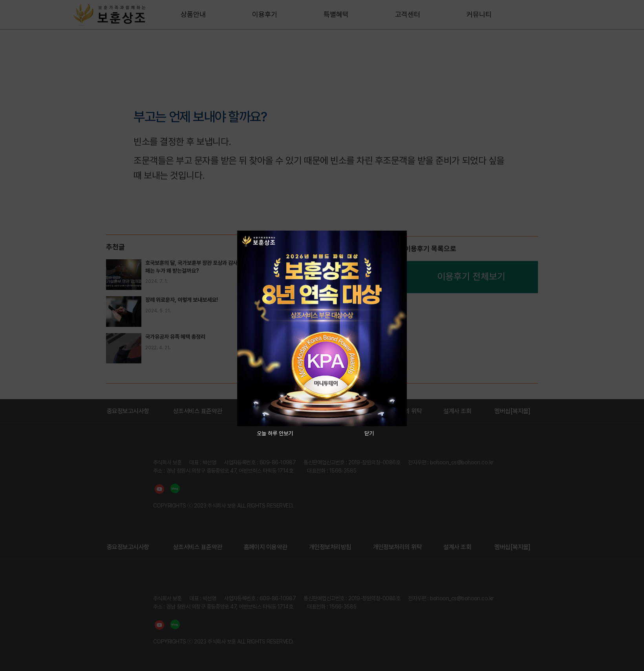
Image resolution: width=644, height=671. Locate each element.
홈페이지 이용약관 (266, 547)
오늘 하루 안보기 (275, 433)
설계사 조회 (457, 411)
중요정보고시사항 (128, 411)
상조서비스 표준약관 (198, 411)
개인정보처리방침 (330, 547)
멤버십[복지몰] (512, 411)
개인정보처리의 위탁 (398, 547)
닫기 (369, 433)
